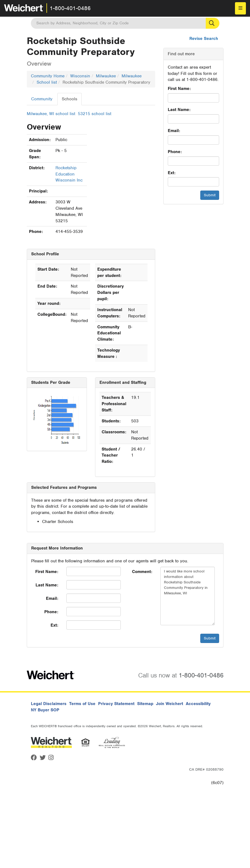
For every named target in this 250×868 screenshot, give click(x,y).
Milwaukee (106, 76)
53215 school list (95, 114)
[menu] (240, 8)
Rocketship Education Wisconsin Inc (69, 174)
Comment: (142, 572)
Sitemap (145, 704)
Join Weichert (170, 704)
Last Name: (179, 110)
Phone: (175, 152)
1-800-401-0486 (70, 8)
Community (42, 99)
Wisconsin (80, 76)
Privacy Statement (116, 704)
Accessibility (198, 704)
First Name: (179, 89)
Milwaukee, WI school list (51, 114)
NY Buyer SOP (45, 710)
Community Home (48, 76)
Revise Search (204, 39)
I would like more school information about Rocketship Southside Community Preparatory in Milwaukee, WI (188, 596)
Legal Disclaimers (49, 704)
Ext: (172, 173)
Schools (70, 99)
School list (47, 82)
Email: (174, 131)
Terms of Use (82, 704)
